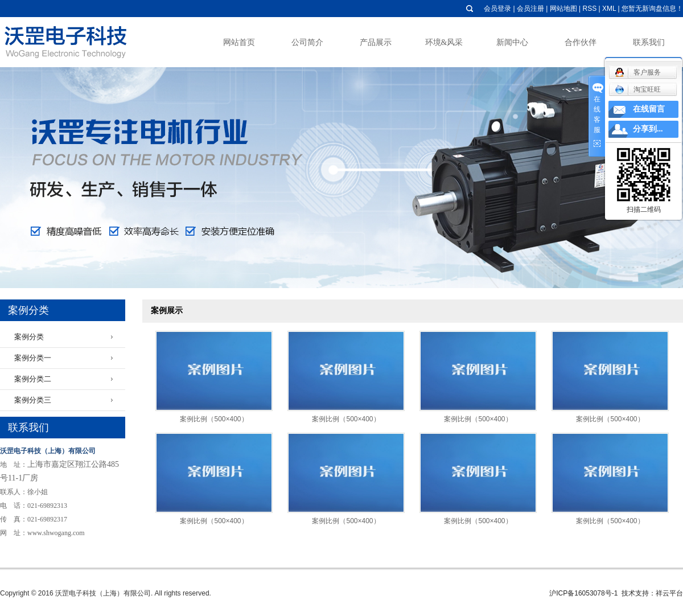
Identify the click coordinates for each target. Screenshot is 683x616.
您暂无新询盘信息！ (652, 9)
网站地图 (563, 9)
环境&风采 (444, 42)
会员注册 (530, 9)
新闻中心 (512, 42)
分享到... (648, 129)
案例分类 (29, 337)
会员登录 (497, 9)
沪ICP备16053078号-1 (583, 593)
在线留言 (649, 109)
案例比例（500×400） (214, 419)
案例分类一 (33, 358)
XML (609, 9)
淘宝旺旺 (638, 89)
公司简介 (307, 42)
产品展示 (376, 42)
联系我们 (649, 42)
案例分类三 (33, 400)
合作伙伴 (581, 42)
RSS (589, 9)
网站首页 (239, 42)
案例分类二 (33, 379)
